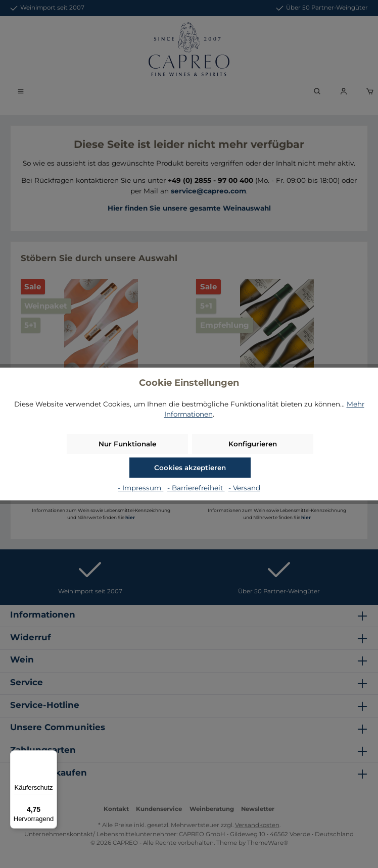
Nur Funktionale (127, 444)
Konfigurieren (253, 444)
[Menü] (51, 756)
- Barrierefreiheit (196, 488)
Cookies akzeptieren (190, 468)
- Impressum (140, 488)
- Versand (244, 488)
